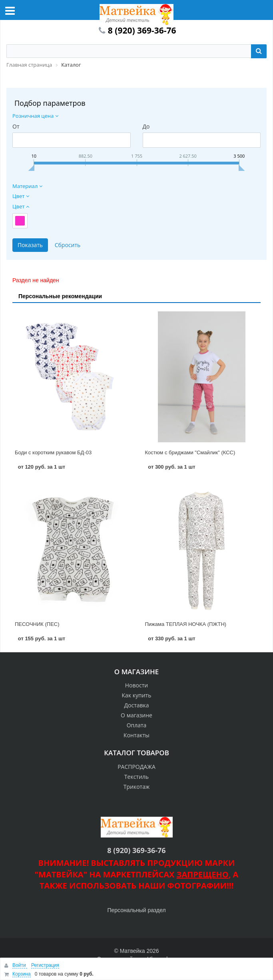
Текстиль (136, 777)
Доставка (136, 705)
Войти (20, 965)
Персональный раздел (136, 910)
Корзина (22, 974)
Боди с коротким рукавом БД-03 (53, 452)
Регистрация (45, 965)
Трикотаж (137, 787)
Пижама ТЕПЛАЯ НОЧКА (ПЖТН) (186, 624)
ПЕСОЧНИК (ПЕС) (37, 624)
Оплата (137, 725)
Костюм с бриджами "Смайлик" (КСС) (190, 452)
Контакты (136, 735)
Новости (136, 685)
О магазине (136, 715)
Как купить (137, 695)
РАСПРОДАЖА (136, 767)
